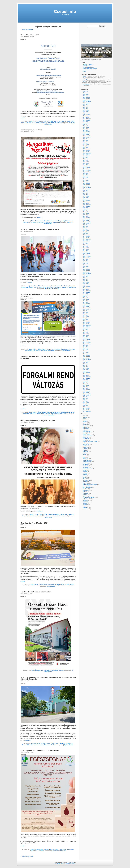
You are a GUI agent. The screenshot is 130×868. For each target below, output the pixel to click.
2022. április (85, 160)
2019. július (85, 208)
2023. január (86, 147)
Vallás (84, 506)
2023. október (86, 134)
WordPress (71, 862)
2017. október (86, 238)
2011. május (85, 348)
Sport (84, 496)
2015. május (85, 279)
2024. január (86, 130)
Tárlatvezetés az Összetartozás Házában (36, 592)
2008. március (86, 403)
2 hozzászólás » (52, 586)
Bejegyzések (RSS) (59, 863)
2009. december (86, 372)
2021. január (86, 182)
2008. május (85, 400)
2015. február (86, 284)
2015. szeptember (87, 274)
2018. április (85, 229)
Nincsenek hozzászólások (52, 289)
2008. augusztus (86, 395)
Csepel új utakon (66, 121)
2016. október (86, 255)
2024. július (85, 122)
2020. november (86, 185)
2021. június (85, 175)
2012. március (86, 334)
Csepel (58, 121)
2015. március (86, 282)
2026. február (86, 94)
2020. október (86, 186)
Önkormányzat (42, 121)
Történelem (61, 670)
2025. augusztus (86, 103)
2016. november (86, 253)
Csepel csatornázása (87, 436)
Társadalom (58, 123)
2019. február (86, 215)
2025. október (86, 100)
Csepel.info (65, 11)
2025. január (86, 113)
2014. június (85, 295)
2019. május (85, 210)
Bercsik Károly (86, 429)
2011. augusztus (86, 344)
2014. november (86, 288)
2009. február (86, 387)
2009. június (85, 381)
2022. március (86, 162)
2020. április (85, 195)
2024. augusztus (86, 120)
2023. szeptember (87, 136)
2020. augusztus (86, 189)
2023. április (85, 143)
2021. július (85, 173)
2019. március (86, 213)
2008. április (85, 401)
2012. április (85, 332)
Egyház (84, 446)
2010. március (86, 368)
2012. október (86, 324)
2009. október (86, 375)
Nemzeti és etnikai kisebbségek (90, 485)
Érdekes (35, 121)
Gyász (84, 450)
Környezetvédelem (87, 462)
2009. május (85, 382)
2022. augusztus (86, 155)
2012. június (85, 329)
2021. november (86, 167)
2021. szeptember (87, 170)
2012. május (85, 331)
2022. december (86, 149)
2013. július (85, 311)
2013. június (85, 312)
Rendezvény (44, 123)
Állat (84, 419)
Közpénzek (85, 466)
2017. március (86, 248)
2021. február (86, 180)
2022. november (86, 150)
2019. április (85, 212)
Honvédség (85, 452)
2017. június (85, 243)
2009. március (86, 385)
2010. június (85, 364)
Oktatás (84, 489)
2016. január (86, 268)
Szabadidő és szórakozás (45, 222)
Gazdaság (85, 449)
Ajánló (30, 121)
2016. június (85, 261)
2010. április (85, 367)
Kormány (85, 475)
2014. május (85, 296)
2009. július (85, 380)
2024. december (86, 114)
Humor (84, 453)
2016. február (86, 266)
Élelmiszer (85, 420)
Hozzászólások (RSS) (70, 863)
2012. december (86, 321)
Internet (84, 456)
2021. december (86, 166)
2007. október (86, 410)
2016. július (85, 259)
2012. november (86, 322)
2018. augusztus (86, 223)
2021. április (85, 178)
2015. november (86, 271)
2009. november (86, 374)
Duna (84, 443)
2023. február (86, 146)
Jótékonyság (86, 459)
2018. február (86, 232)
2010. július (85, 362)
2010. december (86, 355)
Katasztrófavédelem (87, 460)
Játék (84, 457)
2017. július (85, 242)
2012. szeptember (87, 325)
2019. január (86, 216)
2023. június (85, 140)
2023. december (86, 132)
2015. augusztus (86, 275)
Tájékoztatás (51, 123)
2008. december (86, 390)
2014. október (86, 289)
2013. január (86, 319)
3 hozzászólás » (67, 351)
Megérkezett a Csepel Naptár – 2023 (34, 523)
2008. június (85, 398)
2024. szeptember (87, 119)
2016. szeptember (87, 256)
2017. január (86, 251)
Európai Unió (86, 447)
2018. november (86, 219)
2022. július (85, 156)
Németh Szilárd (86, 483)
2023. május (85, 142)
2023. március (86, 145)
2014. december (86, 286)
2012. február (86, 335)
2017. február (86, 249)
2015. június (85, 278)
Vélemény (85, 509)
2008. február (86, 404)
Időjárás (85, 454)
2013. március (86, 317)
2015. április (85, 281)
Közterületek (27, 222)
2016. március (86, 265)
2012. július (85, 328)
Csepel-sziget (62, 221)
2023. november (86, 133)
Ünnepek (43, 743)
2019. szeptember (87, 205)
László (84, 76)
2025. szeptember (87, 102)
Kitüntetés (85, 473)
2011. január (86, 354)
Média (34, 123)
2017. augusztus (86, 241)
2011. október (86, 341)
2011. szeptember (87, 342)
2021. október (86, 169)
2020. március (86, 196)
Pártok (38, 123)
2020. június (85, 192)
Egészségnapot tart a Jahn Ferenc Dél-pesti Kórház (40, 751)
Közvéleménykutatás (87, 469)
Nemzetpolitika (86, 486)
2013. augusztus (86, 309)
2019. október (86, 203)
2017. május (85, 245)
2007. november (86, 408)
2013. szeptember (87, 308)
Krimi (84, 476)
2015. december (86, 269)
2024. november (86, 116)
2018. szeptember (87, 222)
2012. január (86, 337)
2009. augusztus (86, 378)
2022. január (86, 165)
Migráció (85, 482)
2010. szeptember (87, 360)
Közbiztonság (86, 463)
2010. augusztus (86, 361)
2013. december (86, 304)
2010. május (85, 365)
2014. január (86, 302)
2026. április (85, 91)
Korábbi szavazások (87, 70)
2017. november (86, 236)
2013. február (86, 318)
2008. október (86, 393)
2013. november (86, 305)
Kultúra (84, 477)
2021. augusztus (86, 172)
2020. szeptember (87, 188)
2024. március (86, 127)
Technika (54, 745)
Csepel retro (56, 514)
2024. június (85, 123)
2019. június (85, 209)
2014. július (85, 294)
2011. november (86, 339)
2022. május (85, 159)
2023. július (85, 139)
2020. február (86, 198)
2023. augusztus (86, 137)
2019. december (86, 200)
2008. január (86, 405)
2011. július (85, 345)
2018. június (85, 226)
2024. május (85, 124)
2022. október (86, 152)
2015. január (86, 285)
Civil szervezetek (51, 121)
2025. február (86, 112)
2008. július (85, 397)
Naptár (84, 72)
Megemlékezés (86, 480)
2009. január (86, 388)
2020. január (86, 199)
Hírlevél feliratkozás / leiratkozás (90, 69)
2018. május (85, 228)
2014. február (86, 301)
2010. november (86, 357)
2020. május (85, 193)
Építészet (85, 423)
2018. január (86, 233)
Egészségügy (62, 849)
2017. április (85, 246)
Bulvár (84, 430)
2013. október (86, 307)
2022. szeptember (87, 153)
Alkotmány (85, 417)
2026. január (86, 96)
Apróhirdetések (86, 66)
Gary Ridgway (86, 84)
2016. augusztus (86, 258)
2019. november (86, 202)
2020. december (86, 183)
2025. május (85, 107)
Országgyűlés (86, 490)
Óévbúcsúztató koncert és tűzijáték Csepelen (38, 421)
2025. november (86, 99)
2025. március (86, 110)
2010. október (86, 358)
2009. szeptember (87, 377)
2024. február (86, 129)
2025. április (85, 109)
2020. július (85, 190)
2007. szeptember (87, 411)
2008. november (86, 391)
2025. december (86, 97)
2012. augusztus (86, 327)
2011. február (86, 352)
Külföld (84, 470)
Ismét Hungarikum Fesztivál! (31, 130)
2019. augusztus (86, 206)
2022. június (85, 157)
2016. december (86, 252)
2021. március (86, 179)
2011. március (86, 351)
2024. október (86, 117)
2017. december (86, 235)
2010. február (86, 370)
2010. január (86, 371)
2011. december (86, 338)
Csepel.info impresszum (88, 67)
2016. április (85, 264)
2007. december (86, 407)
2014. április (85, 298)
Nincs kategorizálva (87, 487)
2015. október (86, 272)
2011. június (85, 347)
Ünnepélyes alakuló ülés (30, 35)
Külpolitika (85, 472)
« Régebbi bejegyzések (27, 30)
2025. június (85, 106)
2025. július (85, 104)
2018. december (86, 218)
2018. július (85, 225)
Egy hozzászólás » (69, 745)
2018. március (86, 231)
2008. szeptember (87, 394)
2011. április (85, 350)
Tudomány (85, 505)
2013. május (85, 314)
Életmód (85, 422)
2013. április (85, 315)
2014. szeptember (87, 291)
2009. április (85, 384)
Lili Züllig (85, 79)
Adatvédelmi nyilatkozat (88, 64)
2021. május (85, 176)
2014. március (86, 299)
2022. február (86, 163)
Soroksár (85, 495)
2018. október (86, 221)
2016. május (85, 262)
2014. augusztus (86, 292)
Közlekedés (26, 414)
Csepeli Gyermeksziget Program (30, 287)
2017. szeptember (87, 239)
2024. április (85, 126)
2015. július (85, 276)
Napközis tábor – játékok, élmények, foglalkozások (40, 229)
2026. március (86, 93)
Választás (85, 508)
